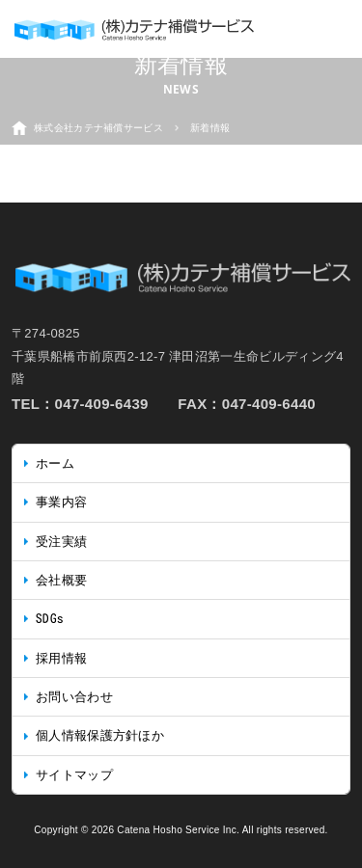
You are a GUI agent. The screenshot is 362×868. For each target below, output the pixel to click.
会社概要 (61, 580)
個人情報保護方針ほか (100, 735)
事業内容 (61, 502)
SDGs (50, 619)
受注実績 (61, 542)
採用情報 (61, 658)
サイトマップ (74, 775)
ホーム (55, 463)
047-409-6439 (102, 404)
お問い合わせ (74, 697)
